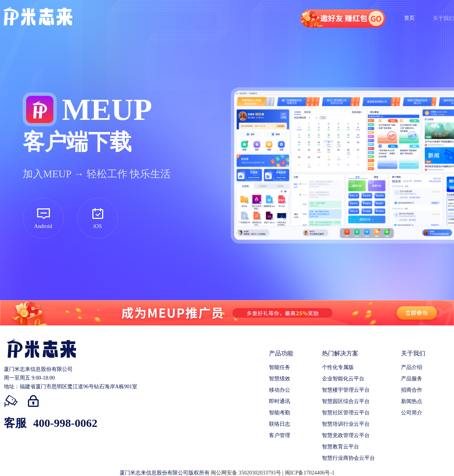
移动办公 (280, 390)
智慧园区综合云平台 (346, 401)
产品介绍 (412, 367)
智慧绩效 (280, 379)
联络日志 (280, 424)
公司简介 (412, 413)
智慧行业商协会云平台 (348, 458)
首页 (409, 18)
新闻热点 (412, 401)
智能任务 (280, 367)
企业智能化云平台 (343, 379)
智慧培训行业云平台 (346, 424)
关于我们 (443, 18)
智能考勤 (280, 413)
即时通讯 (280, 401)
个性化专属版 (338, 367)
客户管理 (280, 435)
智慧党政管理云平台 (346, 435)
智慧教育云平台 (340, 447)
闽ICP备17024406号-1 (310, 473)
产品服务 (412, 379)
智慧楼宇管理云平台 (346, 390)
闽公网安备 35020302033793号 (246, 473)
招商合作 (412, 390)
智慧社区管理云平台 (346, 413)
